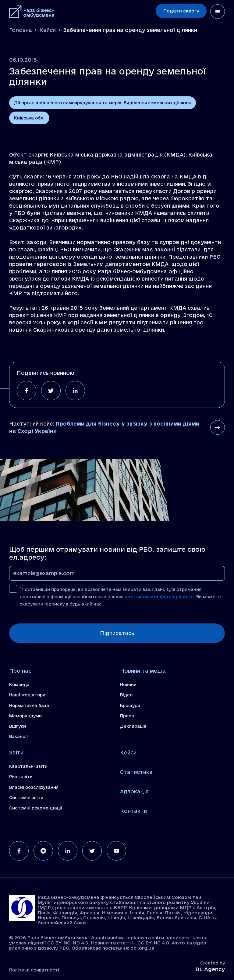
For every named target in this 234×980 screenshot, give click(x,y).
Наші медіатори (27, 695)
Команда (19, 685)
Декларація (133, 726)
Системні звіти (26, 798)
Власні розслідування (34, 787)
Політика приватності (34, 970)
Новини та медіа (143, 671)
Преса (127, 716)
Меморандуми (25, 716)
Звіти (16, 752)
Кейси (48, 30)
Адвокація (134, 791)
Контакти (133, 811)
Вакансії (18, 737)
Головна (21, 30)
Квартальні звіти (28, 766)
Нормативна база (29, 706)
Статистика (136, 772)
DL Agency (210, 969)
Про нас (20, 671)
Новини (128, 685)
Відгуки (18, 726)
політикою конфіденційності (159, 597)
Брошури (130, 706)
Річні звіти (21, 777)
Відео (126, 695)
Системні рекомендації (36, 808)
